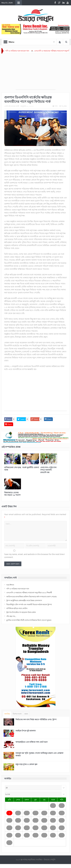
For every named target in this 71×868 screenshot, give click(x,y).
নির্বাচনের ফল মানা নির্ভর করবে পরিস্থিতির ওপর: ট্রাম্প (36, 719)
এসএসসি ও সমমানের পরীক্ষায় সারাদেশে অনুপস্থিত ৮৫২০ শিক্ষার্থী (29, 593)
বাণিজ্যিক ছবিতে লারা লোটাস (17, 608)
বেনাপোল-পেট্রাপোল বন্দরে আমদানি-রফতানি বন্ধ (48, 470)
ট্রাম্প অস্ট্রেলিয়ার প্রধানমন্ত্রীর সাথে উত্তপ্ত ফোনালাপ (24, 600)
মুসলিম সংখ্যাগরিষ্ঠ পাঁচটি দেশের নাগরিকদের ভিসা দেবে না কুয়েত (29, 620)
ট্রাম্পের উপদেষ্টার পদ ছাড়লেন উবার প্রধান (21, 612)
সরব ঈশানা (10, 585)
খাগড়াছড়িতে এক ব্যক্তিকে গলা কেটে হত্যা (32, 742)
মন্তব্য (26, 714)
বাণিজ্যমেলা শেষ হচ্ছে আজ (13, 469)
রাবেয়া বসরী (15, 106)
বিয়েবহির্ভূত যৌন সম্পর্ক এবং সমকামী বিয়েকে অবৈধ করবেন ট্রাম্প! (29, 604)
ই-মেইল (63, 106)
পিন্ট (55, 106)
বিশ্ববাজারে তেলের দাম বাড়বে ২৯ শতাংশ (12, 494)
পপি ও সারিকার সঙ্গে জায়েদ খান (21, 51)
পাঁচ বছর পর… (11, 616)
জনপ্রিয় (7, 714)
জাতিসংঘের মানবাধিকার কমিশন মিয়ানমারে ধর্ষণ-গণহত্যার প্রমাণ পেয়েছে (31, 597)
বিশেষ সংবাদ (17, 714)
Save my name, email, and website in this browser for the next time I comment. (35, 556)
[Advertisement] (36, 73)
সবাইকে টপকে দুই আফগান (26, 731)
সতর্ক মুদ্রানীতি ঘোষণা (31, 467)
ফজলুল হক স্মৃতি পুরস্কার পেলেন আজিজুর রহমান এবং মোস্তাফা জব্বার (39, 754)
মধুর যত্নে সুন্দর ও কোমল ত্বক (26, 764)
